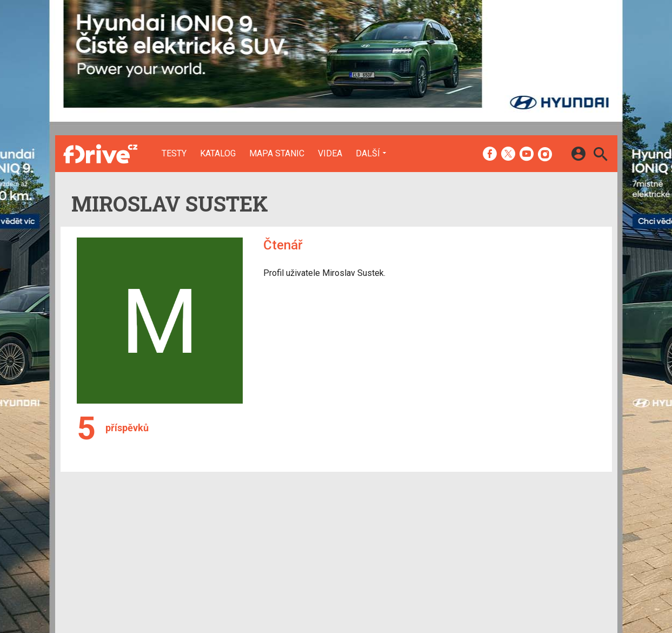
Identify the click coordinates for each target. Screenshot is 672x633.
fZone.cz (390, 555)
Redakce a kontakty (331, 527)
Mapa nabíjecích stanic (247, 555)
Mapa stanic (277, 154)
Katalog (218, 154)
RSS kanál (314, 555)
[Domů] (100, 154)
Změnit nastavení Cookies (497, 541)
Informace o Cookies (489, 527)
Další (368, 153)
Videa (330, 154)
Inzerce (310, 541)
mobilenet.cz (397, 527)
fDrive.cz (390, 541)
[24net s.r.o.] (588, 604)
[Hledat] (600, 156)
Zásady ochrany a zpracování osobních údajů (531, 555)
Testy (174, 154)
